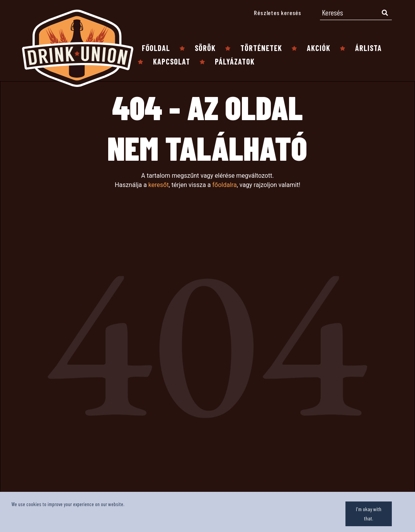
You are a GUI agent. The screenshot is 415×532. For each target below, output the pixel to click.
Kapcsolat (172, 61)
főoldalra (224, 185)
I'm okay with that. (369, 514)
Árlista (368, 48)
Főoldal (156, 48)
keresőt (159, 185)
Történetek (261, 48)
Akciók (319, 48)
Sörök (205, 48)
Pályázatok (235, 61)
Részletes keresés (278, 13)
